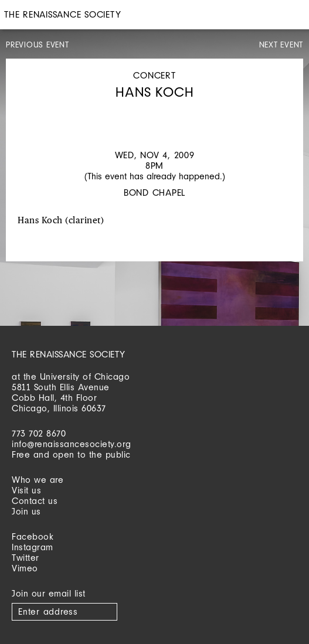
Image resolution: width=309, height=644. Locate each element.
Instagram (33, 547)
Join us (26, 511)
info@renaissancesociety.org (72, 444)
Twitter (26, 558)
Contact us (35, 501)
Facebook (33, 536)
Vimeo (25, 568)
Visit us (26, 490)
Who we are (38, 480)
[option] (154, 112)
